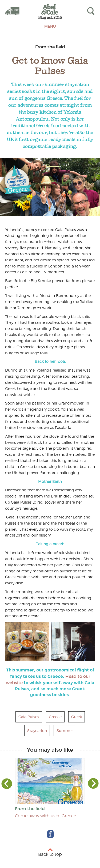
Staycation (37, 731)
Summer (65, 731)
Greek (77, 717)
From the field (50, 47)
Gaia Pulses (29, 717)
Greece (55, 717)
